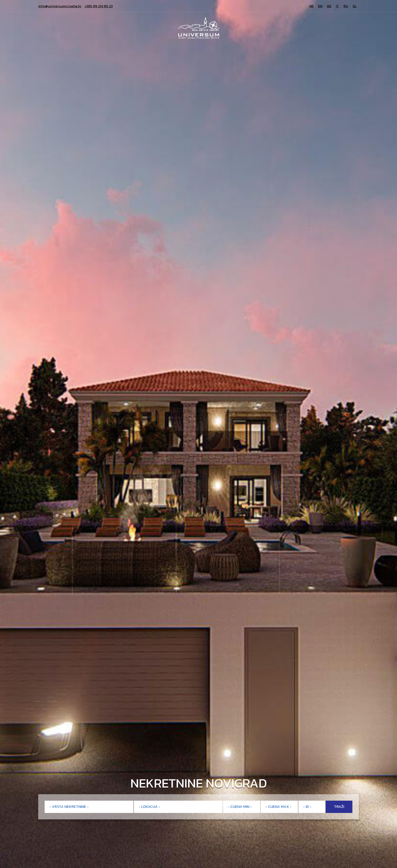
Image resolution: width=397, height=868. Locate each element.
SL (355, 6)
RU (346, 6)
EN (320, 6)
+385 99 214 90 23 (99, 6)
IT (337, 6)
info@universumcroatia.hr (60, 6)
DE (329, 6)
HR (312, 6)
